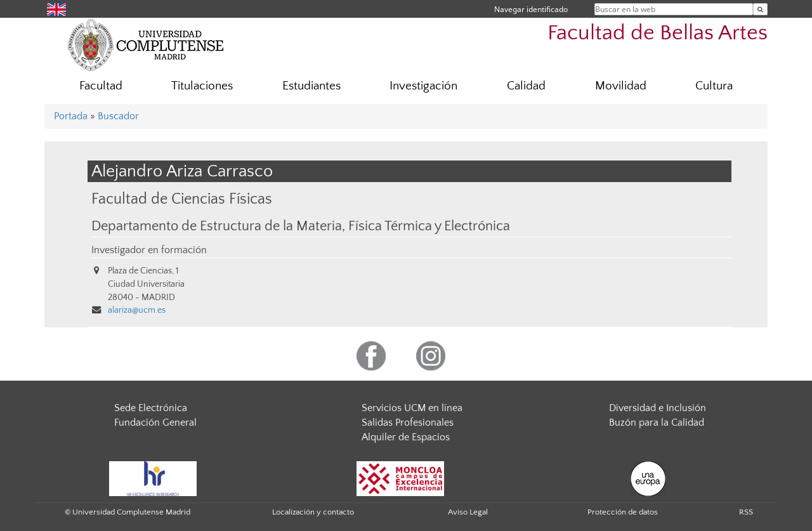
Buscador (118, 116)
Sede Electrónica (151, 408)
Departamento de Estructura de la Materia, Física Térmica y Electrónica (301, 226)
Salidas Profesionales (408, 423)
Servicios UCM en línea (412, 408)
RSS (746, 512)
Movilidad (621, 86)
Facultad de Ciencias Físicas (182, 199)
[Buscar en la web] (760, 9)
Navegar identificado (531, 9)
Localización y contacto (313, 512)
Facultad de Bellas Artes (658, 33)
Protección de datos (623, 512)
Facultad (101, 86)
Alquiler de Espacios (406, 437)
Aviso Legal (468, 512)
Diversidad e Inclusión (658, 408)
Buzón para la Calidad (657, 423)
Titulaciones (202, 86)
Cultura (714, 86)
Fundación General (155, 423)
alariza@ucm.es (137, 310)
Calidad (526, 86)
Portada (71, 116)
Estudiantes (311, 86)
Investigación (423, 86)
